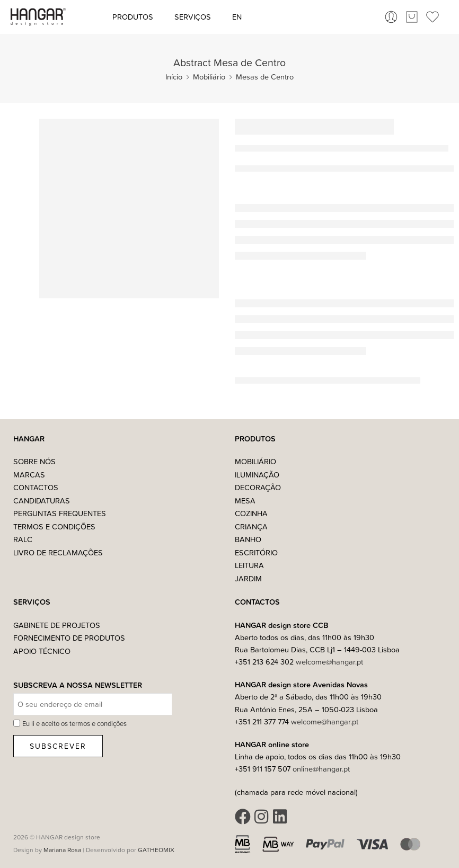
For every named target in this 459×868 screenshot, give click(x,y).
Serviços (193, 17)
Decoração (258, 487)
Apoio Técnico (42, 651)
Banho (248, 539)
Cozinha (251, 513)
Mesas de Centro (265, 77)
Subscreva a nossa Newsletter (78, 685)
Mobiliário (209, 77)
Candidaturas (42, 501)
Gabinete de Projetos (57, 625)
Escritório (256, 552)
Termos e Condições (54, 526)
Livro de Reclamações (58, 552)
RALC (23, 539)
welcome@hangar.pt (329, 662)
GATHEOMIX (156, 850)
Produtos (133, 17)
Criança (251, 526)
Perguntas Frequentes (60, 513)
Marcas (29, 475)
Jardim (248, 578)
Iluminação (257, 475)
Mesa (245, 501)
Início (174, 77)
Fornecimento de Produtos (69, 638)
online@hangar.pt (321, 769)
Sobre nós (34, 461)
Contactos (36, 487)
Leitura (249, 565)
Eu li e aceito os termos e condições (74, 723)
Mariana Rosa (62, 850)
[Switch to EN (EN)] (237, 17)
